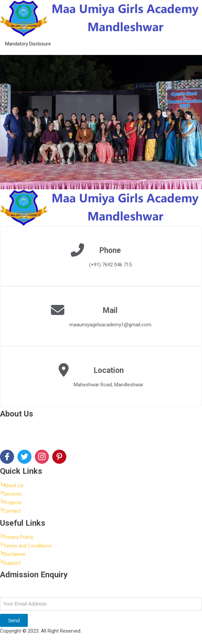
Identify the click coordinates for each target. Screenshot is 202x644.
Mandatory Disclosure (28, 41)
